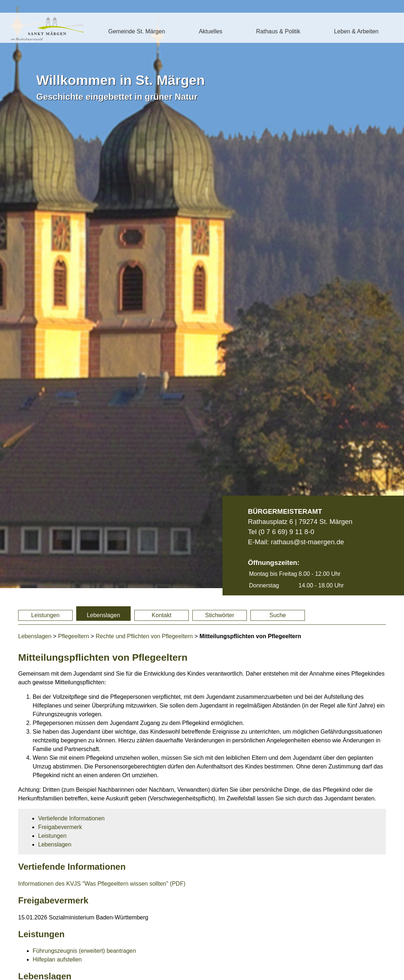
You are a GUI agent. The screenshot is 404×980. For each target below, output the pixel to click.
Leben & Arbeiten (356, 31)
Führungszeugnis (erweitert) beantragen (84, 951)
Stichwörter (220, 615)
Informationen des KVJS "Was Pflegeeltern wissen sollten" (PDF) (102, 884)
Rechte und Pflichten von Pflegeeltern (144, 636)
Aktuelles (211, 31)
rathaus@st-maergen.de (307, 542)
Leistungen (45, 615)
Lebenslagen (103, 615)
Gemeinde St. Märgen (137, 31)
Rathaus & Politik (278, 31)
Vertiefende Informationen (71, 818)
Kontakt (162, 615)
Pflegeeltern (74, 636)
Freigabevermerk (60, 827)
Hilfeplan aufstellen (57, 960)
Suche (278, 615)
